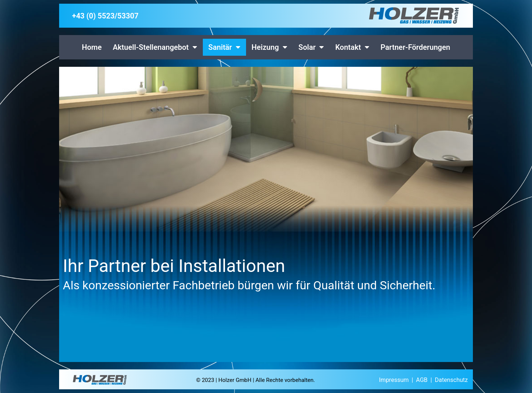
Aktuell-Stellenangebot (155, 47)
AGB (422, 380)
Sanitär (224, 47)
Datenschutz (451, 380)
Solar (311, 47)
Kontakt (352, 47)
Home (92, 47)
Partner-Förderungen (415, 47)
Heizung (270, 47)
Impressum (394, 380)
